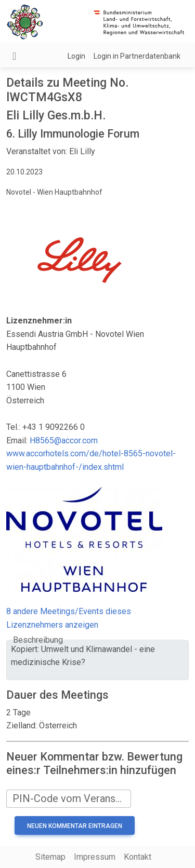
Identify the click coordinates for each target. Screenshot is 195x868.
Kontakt (138, 857)
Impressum (95, 857)
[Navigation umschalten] (14, 56)
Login (76, 56)
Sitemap (50, 857)
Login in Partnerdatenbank (137, 56)
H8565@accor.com (64, 440)
